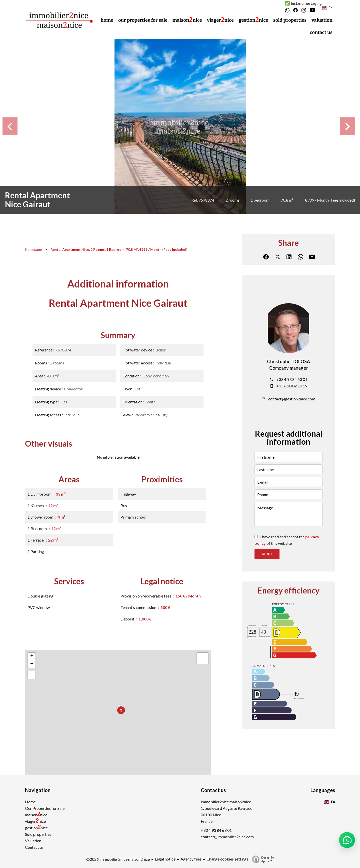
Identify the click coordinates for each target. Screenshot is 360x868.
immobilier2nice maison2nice (226, 802)
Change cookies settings (227, 859)
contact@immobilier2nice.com (227, 837)
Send (267, 554)
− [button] (32, 664)
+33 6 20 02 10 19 (292, 386)
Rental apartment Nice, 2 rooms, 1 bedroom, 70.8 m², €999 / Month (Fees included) (119, 249)
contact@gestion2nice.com (292, 399)
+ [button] (32, 656)
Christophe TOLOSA (288, 361)
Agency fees (191, 859)
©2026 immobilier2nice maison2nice (118, 859)
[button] (347, 840)
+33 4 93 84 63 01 (292, 379)
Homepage (33, 249)
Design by (262, 859)
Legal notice (165, 859)
